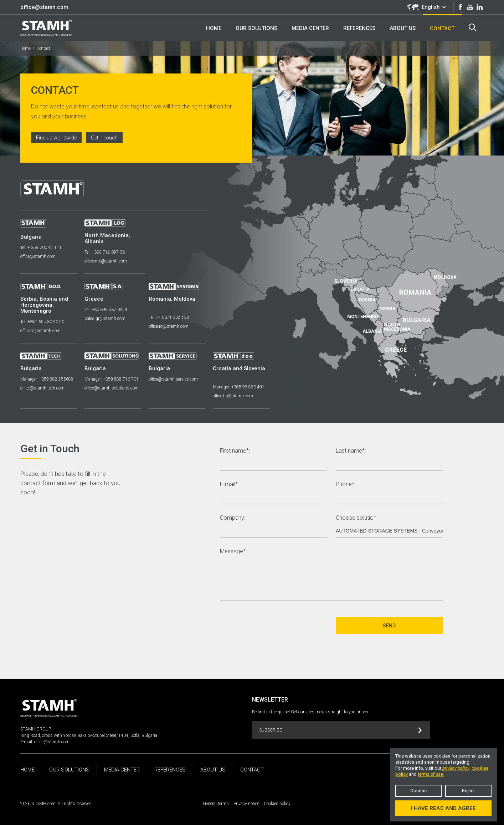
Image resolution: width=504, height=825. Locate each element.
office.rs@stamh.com (40, 331)
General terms (216, 804)
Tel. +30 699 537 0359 (106, 310)
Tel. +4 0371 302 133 (169, 317)
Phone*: (346, 485)
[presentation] (274, 625)
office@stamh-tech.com (42, 388)
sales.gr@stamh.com (105, 319)
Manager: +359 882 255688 (47, 379)
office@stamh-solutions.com (112, 388)
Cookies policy (277, 804)
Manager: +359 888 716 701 (112, 379)
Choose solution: (357, 518)
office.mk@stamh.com (106, 261)
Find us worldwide (56, 138)
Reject (468, 791)
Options (418, 791)
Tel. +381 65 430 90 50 (42, 322)
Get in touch (104, 138)
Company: (233, 518)
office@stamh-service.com (173, 379)
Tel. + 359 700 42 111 (41, 248)
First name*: (235, 451)
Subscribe (341, 730)
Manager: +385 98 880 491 (239, 387)
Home (25, 48)
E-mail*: (229, 485)
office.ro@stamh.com (169, 326)
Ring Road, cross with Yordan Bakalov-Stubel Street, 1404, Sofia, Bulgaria (89, 735)
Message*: (233, 552)
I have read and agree (443, 808)
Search (473, 27)
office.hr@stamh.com (233, 396)
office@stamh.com (44, 7)
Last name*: (351, 451)
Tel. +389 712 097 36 (105, 252)
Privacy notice (246, 804)
